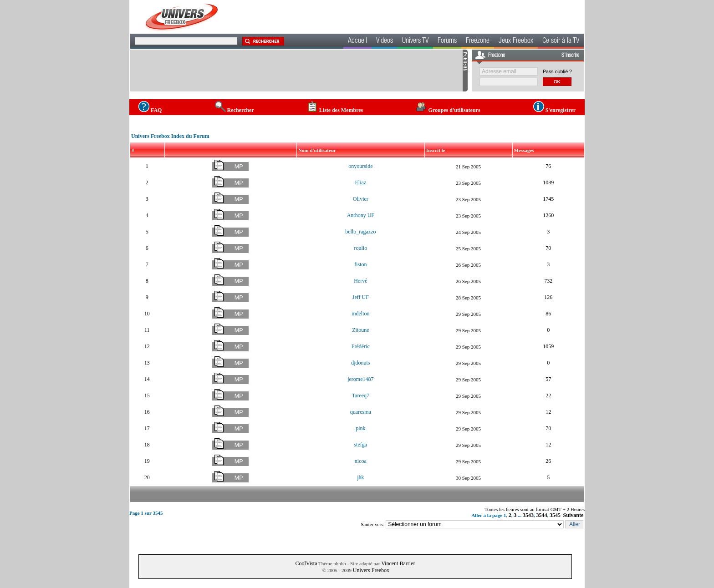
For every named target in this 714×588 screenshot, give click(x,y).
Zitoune (360, 330)
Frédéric (361, 346)
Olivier (361, 199)
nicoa (361, 461)
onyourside (360, 166)
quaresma (361, 412)
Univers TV (415, 41)
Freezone (478, 41)
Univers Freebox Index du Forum (170, 136)
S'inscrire (570, 56)
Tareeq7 (361, 395)
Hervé (360, 281)
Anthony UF (361, 215)
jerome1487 (360, 379)
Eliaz (361, 182)
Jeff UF (361, 297)
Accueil (357, 41)
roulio (361, 248)
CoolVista (306, 563)
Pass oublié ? (557, 71)
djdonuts (360, 363)
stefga (361, 445)
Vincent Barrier (398, 563)
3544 (542, 515)
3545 (555, 515)
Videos (385, 41)
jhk (360, 477)
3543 (528, 515)
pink (360, 428)
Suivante (574, 515)
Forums (447, 41)
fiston (360, 264)
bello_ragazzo (360, 232)
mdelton (360, 314)
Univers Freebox (371, 570)
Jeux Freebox (516, 41)
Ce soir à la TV (561, 41)
